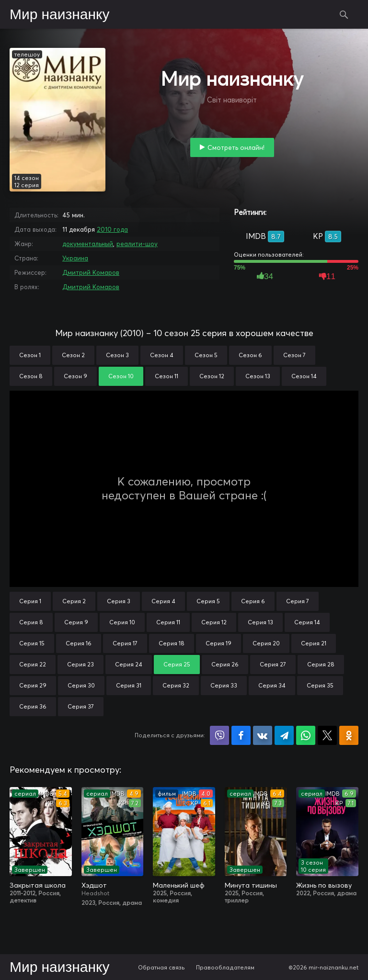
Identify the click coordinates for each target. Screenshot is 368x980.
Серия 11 (168, 622)
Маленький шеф (179, 885)
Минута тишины (251, 885)
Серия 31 (129, 685)
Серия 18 (172, 643)
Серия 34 (272, 685)
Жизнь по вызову (324, 885)
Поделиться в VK (263, 735)
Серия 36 (33, 706)
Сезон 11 (167, 376)
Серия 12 (214, 622)
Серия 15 (32, 643)
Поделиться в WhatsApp (306, 735)
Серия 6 (253, 601)
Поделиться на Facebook (241, 735)
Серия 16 (79, 643)
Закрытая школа (38, 885)
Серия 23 (80, 664)
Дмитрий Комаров (91, 272)
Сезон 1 (30, 355)
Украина (75, 258)
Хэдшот (94, 885)
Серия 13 (260, 622)
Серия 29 (33, 685)
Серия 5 (208, 601)
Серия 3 (119, 601)
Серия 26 (225, 664)
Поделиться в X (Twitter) (327, 735)
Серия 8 (31, 622)
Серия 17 (125, 643)
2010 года (112, 229)
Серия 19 (218, 643)
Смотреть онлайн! (236, 147)
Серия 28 (321, 664)
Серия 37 (81, 706)
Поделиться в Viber (219, 735)
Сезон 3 (117, 355)
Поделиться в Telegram (284, 735)
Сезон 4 (162, 355)
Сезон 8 (31, 376)
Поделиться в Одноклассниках (349, 735)
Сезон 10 (121, 376)
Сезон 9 (75, 376)
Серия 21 (314, 643)
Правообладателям (225, 967)
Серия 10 (122, 622)
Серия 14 (307, 622)
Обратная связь (161, 967)
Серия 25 (177, 664)
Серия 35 (320, 685)
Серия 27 (273, 664)
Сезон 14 (304, 376)
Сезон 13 (258, 376)
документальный (88, 244)
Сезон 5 (206, 355)
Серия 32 (176, 685)
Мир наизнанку (59, 15)
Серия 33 (224, 685)
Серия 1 (30, 601)
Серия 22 (33, 664)
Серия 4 (163, 601)
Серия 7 (298, 601)
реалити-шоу (137, 244)
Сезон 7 (294, 355)
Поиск (344, 14)
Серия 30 (81, 685)
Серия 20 (266, 643)
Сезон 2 (73, 355)
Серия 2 (74, 601)
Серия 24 (129, 664)
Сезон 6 (250, 355)
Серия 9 (76, 622)
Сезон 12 (212, 376)
